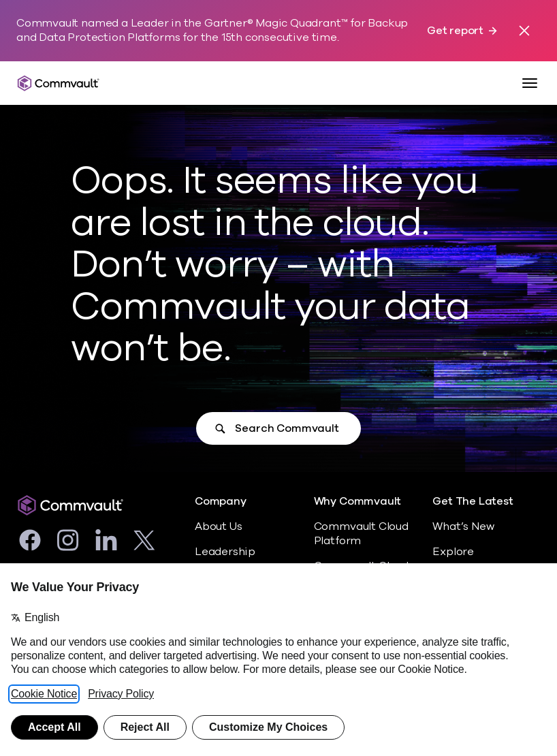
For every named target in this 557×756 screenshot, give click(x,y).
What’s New (463, 526)
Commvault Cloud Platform (361, 534)
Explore (453, 552)
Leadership (225, 552)
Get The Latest (473, 502)
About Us (218, 526)
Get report (455, 31)
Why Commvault (358, 502)
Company (221, 502)
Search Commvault (287, 428)
